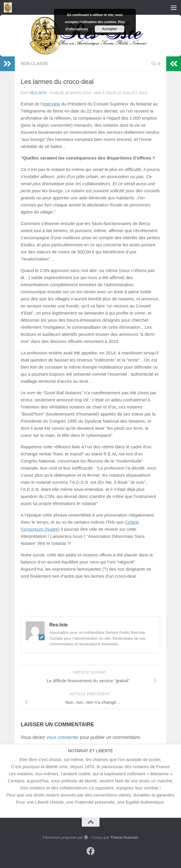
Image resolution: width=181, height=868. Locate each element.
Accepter (110, 29)
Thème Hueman (124, 837)
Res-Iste (38, 93)
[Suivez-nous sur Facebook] (91, 851)
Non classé (34, 63)
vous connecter (62, 737)
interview (51, 104)
